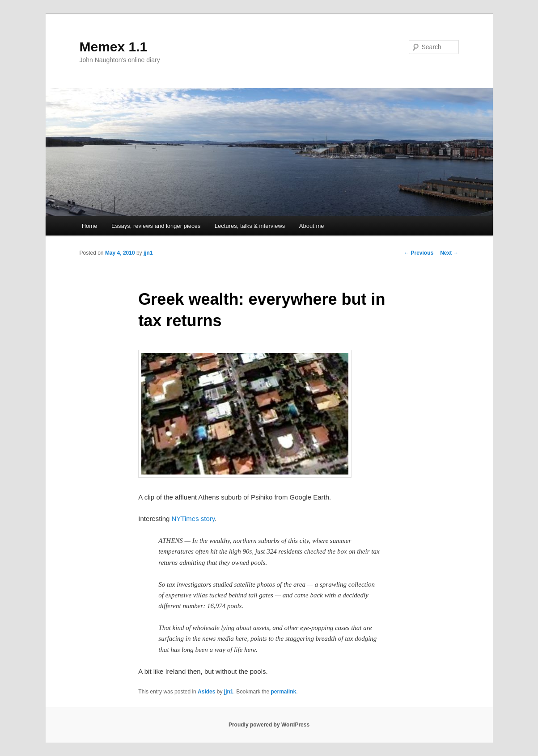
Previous (419, 253)
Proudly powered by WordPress (269, 725)
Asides (206, 692)
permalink (284, 692)
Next (449, 253)
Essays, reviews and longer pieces (156, 226)
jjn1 (148, 253)
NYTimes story (193, 519)
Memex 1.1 (114, 47)
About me (312, 226)
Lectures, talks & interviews (250, 226)
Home (90, 226)
